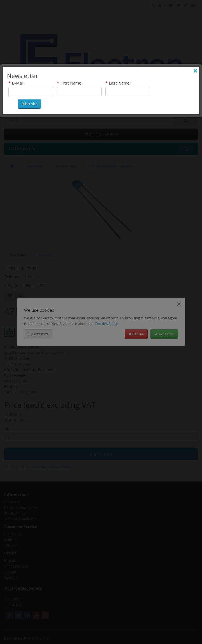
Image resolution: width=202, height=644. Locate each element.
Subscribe (29, 104)
